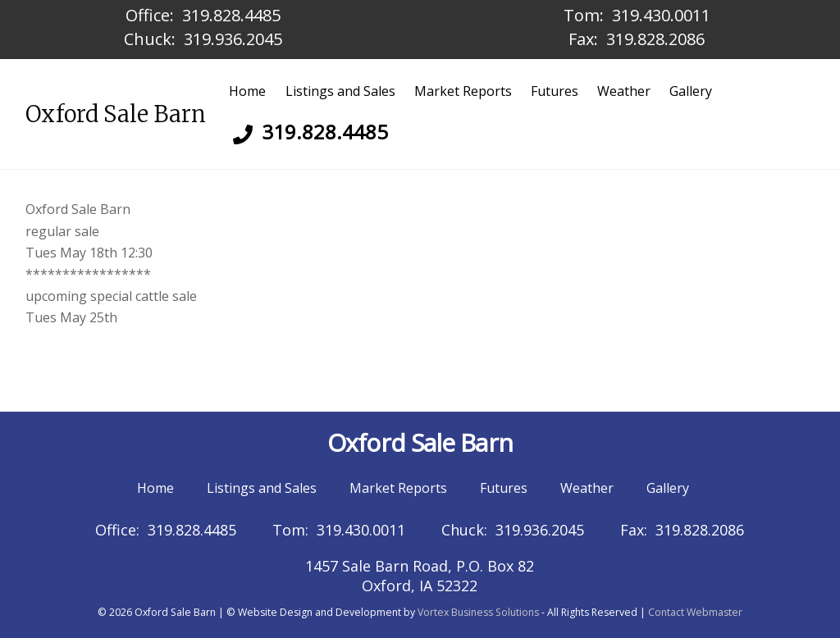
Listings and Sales (340, 91)
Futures (555, 91)
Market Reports (463, 91)
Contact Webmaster (695, 612)
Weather (624, 91)
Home (247, 91)
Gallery (691, 91)
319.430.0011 (661, 15)
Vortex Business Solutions (478, 612)
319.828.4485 (231, 15)
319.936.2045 (233, 39)
